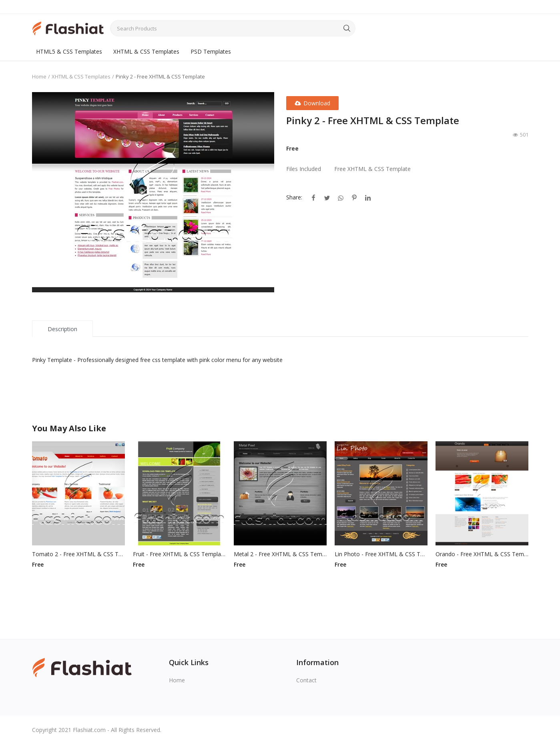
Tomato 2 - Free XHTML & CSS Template (78, 554)
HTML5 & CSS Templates (69, 51)
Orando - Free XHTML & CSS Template (482, 554)
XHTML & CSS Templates (146, 51)
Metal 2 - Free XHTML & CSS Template (280, 554)
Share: (294, 197)
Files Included (304, 169)
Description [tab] (62, 329)
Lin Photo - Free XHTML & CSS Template (381, 554)
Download (312, 103)
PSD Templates (211, 51)
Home (39, 76)
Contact (306, 680)
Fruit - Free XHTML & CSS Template (179, 554)
